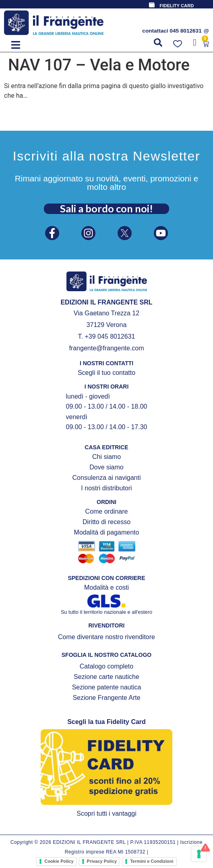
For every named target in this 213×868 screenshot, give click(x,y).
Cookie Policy (59, 861)
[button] (16, 45)
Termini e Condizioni (152, 861)
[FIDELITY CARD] (152, 5)
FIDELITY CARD (177, 6)
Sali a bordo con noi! (106, 208)
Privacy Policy (102, 861)
